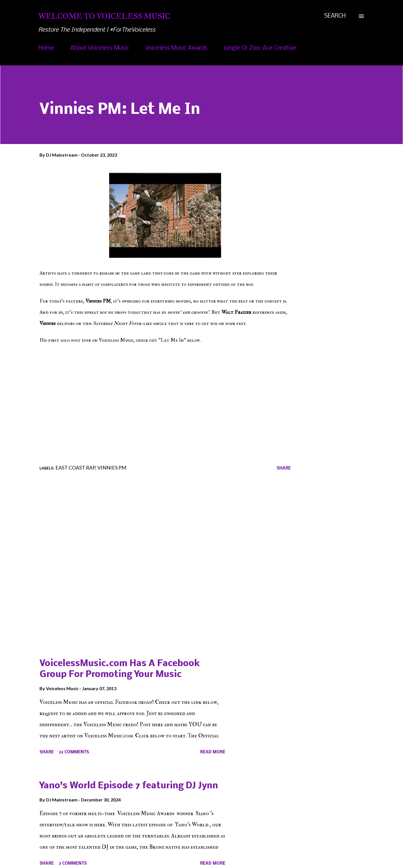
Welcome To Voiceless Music (104, 16)
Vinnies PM (112, 468)
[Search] (335, 16)
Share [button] (284, 468)
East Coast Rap (75, 468)
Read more (213, 752)
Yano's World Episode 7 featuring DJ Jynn (129, 786)
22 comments (74, 752)
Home (46, 48)
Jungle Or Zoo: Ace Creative (260, 48)
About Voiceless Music (100, 48)
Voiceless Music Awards (176, 48)
